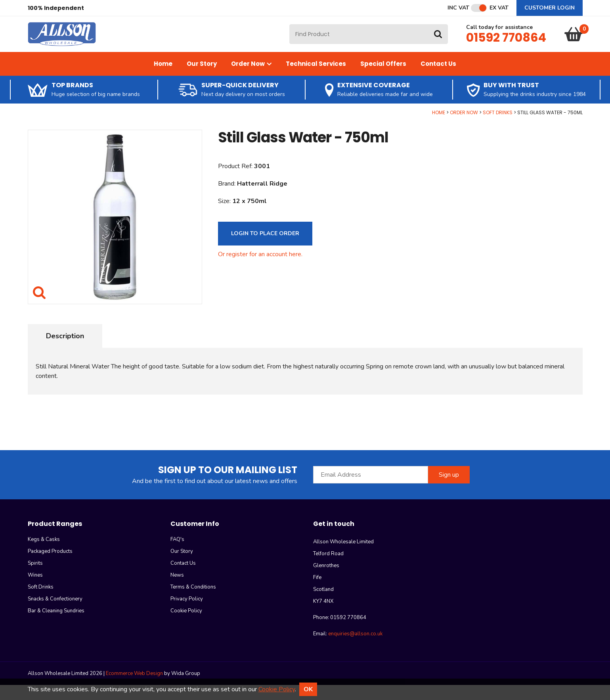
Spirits (35, 578)
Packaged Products (50, 566)
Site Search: (290, 32)
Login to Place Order (265, 248)
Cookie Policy (186, 626)
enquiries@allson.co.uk (355, 649)
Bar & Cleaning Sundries (56, 626)
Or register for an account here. (260, 269)
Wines (35, 590)
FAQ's (177, 554)
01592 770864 (506, 45)
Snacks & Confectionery (55, 614)
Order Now (251, 79)
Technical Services (316, 79)
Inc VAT (458, 8)
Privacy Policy (187, 614)
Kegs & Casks (44, 554)
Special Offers (383, 79)
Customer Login (550, 8)
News (177, 590)
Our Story (202, 79)
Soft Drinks (498, 128)
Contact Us (438, 79)
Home (163, 79)
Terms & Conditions (193, 602)
